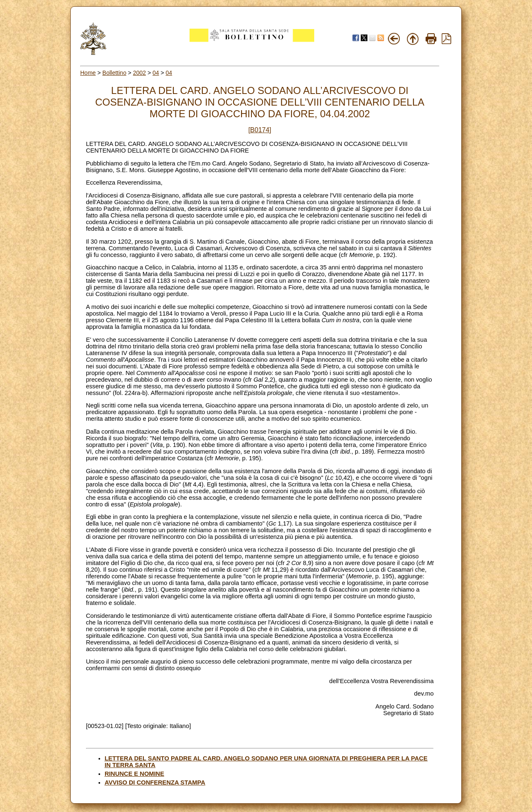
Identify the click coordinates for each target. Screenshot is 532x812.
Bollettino (114, 73)
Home (88, 73)
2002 (139, 73)
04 (156, 73)
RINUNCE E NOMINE (134, 774)
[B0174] (260, 130)
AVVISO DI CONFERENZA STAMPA (155, 782)
